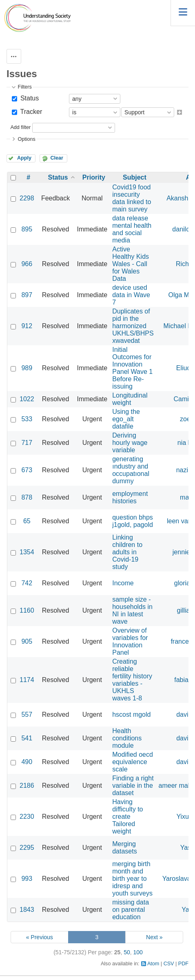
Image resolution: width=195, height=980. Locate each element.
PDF (183, 964)
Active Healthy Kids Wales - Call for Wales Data (131, 264)
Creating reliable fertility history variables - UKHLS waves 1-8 (132, 680)
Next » (154, 937)
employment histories (130, 497)
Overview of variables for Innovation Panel (130, 641)
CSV (169, 964)
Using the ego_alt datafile (126, 419)
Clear (57, 158)
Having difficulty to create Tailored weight (127, 817)
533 (27, 419)
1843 (27, 910)
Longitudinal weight (130, 399)
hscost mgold (131, 714)
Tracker (30, 112)
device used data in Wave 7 (131, 295)
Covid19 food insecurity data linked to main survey (132, 198)
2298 (27, 198)
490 (27, 762)
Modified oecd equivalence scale (133, 762)
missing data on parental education (131, 910)
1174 (27, 680)
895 (27, 229)
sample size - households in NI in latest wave (132, 610)
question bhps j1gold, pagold (133, 521)
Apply (24, 158)
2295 (27, 848)
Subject (135, 177)
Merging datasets (124, 848)
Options (26, 139)
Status (29, 98)
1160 (27, 610)
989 (27, 368)
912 (27, 326)
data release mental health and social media (132, 229)
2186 (27, 786)
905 (27, 641)
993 (27, 879)
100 (138, 952)
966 (27, 264)
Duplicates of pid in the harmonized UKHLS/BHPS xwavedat (133, 326)
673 (27, 470)
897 (27, 295)
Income (123, 583)
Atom (153, 964)
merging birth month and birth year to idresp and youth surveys (132, 879)
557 (27, 714)
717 (27, 443)
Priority (94, 177)
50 (127, 952)
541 (27, 738)
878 (27, 497)
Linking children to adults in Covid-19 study (127, 552)
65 (27, 521)
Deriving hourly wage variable (130, 443)
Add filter (20, 127)
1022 (27, 399)
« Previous (40, 937)
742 (27, 583)
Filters (24, 87)
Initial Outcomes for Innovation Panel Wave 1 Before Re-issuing (132, 368)
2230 (27, 817)
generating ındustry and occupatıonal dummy (131, 470)
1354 (27, 552)
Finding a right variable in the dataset (133, 786)
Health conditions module (127, 738)
